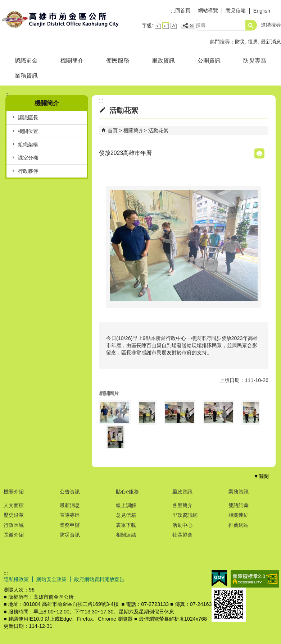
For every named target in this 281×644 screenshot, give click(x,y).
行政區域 (14, 525)
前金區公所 (61, 19)
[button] (251, 25)
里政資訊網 (185, 515)
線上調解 (126, 505)
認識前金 (26, 61)
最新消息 (271, 42)
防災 (240, 42)
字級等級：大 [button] (174, 26)
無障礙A (255, 579)
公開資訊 (209, 61)
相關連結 (126, 535)
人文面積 (14, 505)
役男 (253, 42)
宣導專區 (70, 515)
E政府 (219, 578)
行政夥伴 (28, 171)
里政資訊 (163, 61)
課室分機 (28, 158)
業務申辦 (70, 525)
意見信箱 (236, 10)
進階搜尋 (271, 25)
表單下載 (126, 525)
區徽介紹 (14, 535)
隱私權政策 (16, 579)
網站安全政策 (51, 579)
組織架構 (28, 144)
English (262, 11)
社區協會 (182, 535)
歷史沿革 (14, 515)
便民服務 (118, 61)
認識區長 (28, 118)
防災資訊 (70, 535)
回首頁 (183, 10)
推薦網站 (239, 525)
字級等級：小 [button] (158, 26)
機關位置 (28, 131)
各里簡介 (182, 505)
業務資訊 (26, 76)
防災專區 (255, 61)
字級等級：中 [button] (166, 26)
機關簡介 (72, 61)
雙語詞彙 (239, 505)
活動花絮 (158, 130)
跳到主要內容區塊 (4, 4)
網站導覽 (208, 10)
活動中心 (182, 525)
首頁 (113, 130)
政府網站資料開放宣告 (99, 579)
